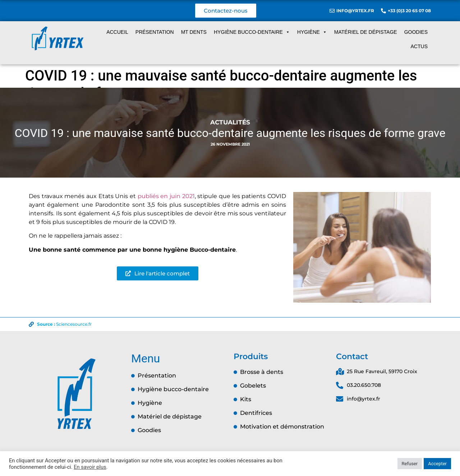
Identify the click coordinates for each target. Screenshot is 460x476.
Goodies (416, 32)
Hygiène (312, 32)
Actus (419, 46)
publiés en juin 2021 (166, 196)
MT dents (194, 32)
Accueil (117, 32)
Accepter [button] (437, 464)
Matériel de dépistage (366, 32)
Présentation (155, 32)
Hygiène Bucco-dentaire (252, 32)
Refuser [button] (410, 464)
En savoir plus (90, 467)
